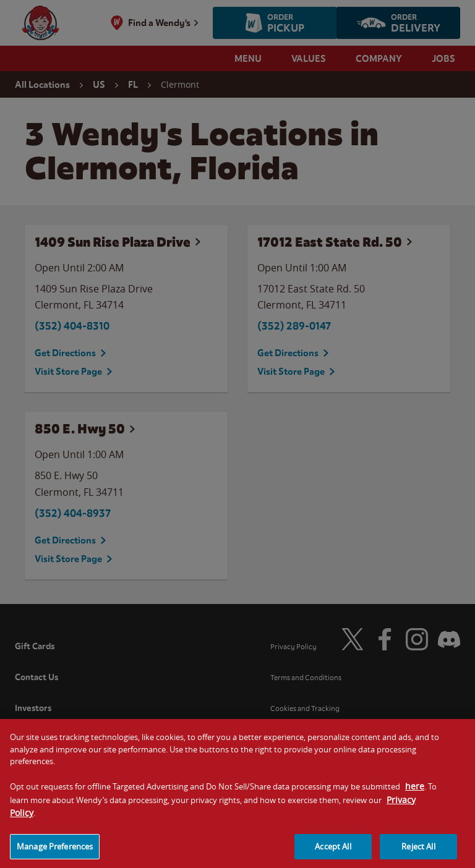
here (415, 792)
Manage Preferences (55, 852)
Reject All (418, 852)
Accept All (333, 852)
